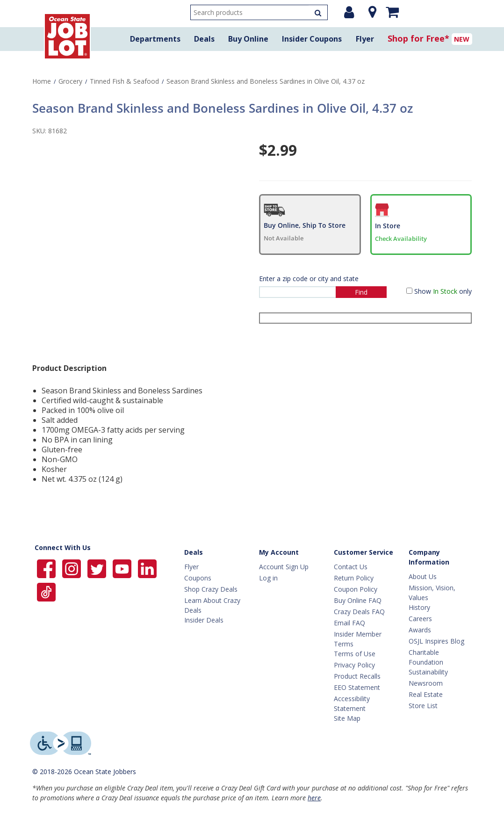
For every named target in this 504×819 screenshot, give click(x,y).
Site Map (347, 718)
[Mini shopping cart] (392, 12)
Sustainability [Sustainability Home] (428, 672)
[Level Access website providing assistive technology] (61, 743)
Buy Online (248, 39)
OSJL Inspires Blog (436, 641)
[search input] (259, 12)
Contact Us (351, 567)
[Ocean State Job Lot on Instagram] (72, 568)
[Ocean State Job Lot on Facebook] (47, 568)
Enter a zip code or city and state (309, 279)
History (419, 607)
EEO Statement (357, 687)
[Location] (370, 12)
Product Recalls (357, 676)
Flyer (365, 39)
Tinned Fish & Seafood (124, 81)
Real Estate (426, 694)
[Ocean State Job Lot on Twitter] (98, 568)
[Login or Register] (349, 12)
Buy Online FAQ (358, 600)
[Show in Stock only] (409, 291)
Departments (155, 39)
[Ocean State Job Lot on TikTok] (46, 591)
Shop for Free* (418, 38)
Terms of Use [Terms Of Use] (355, 654)
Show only (443, 291)
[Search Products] (318, 12)
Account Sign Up (284, 567)
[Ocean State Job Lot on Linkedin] (147, 568)
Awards (420, 630)
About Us (423, 576)
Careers (420, 619)
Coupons (198, 578)
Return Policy (354, 578)
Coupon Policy (356, 589)
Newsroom (426, 683)
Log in (268, 578)
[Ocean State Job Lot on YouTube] (123, 568)
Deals (204, 39)
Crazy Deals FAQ (359, 612)
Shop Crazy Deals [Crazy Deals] (211, 589)
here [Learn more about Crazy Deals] (314, 798)
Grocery (70, 81)
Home (42, 81)
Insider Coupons (312, 39)
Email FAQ (349, 623)
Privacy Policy (354, 665)
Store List (423, 706)
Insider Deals (204, 620)
